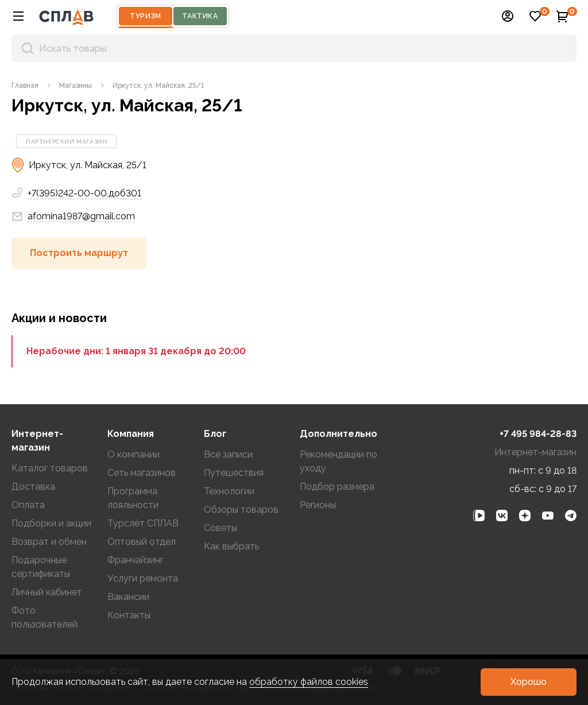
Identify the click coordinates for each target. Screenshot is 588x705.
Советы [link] (220, 528)
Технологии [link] (229, 491)
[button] (18, 16)
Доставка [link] (33, 487)
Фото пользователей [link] (45, 617)
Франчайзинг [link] (136, 560)
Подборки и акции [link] (51, 523)
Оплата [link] (28, 505)
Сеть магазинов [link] (142, 473)
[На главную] (66, 16)
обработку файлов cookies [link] (309, 682)
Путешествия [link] (234, 473)
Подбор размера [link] (337, 487)
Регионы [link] (318, 505)
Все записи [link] (228, 454)
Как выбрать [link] (231, 546)
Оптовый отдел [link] (142, 542)
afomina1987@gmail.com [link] (73, 216)
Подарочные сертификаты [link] (41, 567)
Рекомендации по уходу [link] (339, 461)
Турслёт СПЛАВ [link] (143, 523)
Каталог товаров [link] (50, 468)
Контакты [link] (129, 615)
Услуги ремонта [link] (143, 578)
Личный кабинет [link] (47, 592)
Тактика (200, 16)
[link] (25, 86)
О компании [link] (134, 454)
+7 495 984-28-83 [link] (538, 434)
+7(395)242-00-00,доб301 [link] (84, 193)
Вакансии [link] (128, 597)
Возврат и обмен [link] (49, 542)
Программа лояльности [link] (133, 498)
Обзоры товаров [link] (241, 510)
